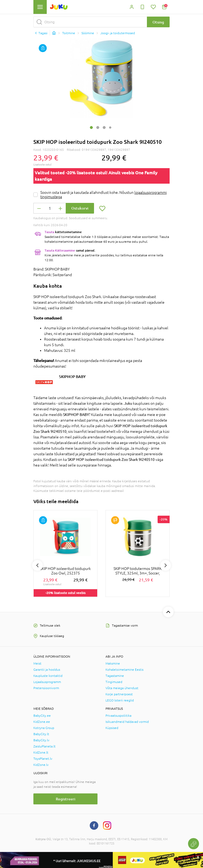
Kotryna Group (44, 728)
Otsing (158, 22)
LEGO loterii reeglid (120, 700)
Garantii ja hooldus (47, 670)
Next (166, 565)
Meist (37, 663)
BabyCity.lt (41, 734)
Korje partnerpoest (119, 694)
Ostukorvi (80, 208)
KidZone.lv (41, 765)
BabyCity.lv (41, 740)
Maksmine (113, 663)
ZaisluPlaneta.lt (44, 746)
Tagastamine (115, 676)
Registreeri (66, 799)
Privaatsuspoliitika (118, 716)
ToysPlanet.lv (43, 759)
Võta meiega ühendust (122, 688)
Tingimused (114, 682)
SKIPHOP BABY (72, 377)
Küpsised (112, 728)
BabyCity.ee (42, 716)
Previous (37, 565)
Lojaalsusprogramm (47, 682)
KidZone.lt (41, 753)
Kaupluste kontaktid (48, 676)
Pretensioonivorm (46, 688)
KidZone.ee (42, 722)
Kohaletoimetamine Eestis (124, 670)
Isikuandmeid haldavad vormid (127, 722)
